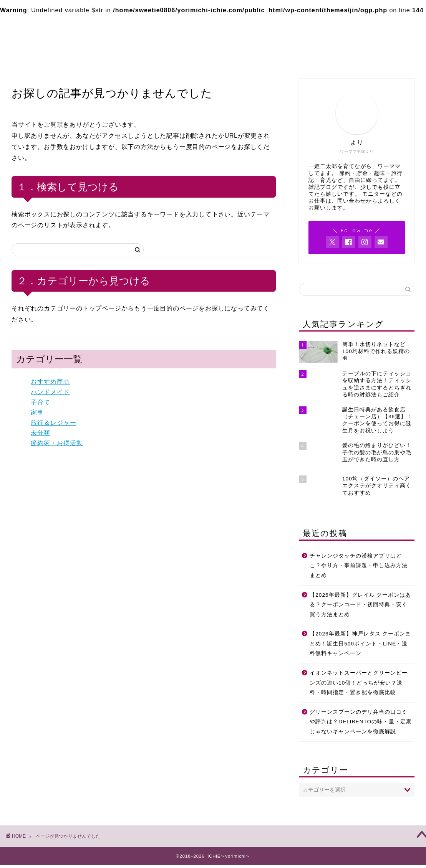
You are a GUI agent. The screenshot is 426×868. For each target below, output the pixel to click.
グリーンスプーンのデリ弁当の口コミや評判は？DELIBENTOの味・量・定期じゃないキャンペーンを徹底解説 (361, 722)
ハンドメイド (50, 392)
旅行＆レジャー (54, 423)
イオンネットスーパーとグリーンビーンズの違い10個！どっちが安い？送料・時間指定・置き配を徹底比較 (359, 683)
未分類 (41, 433)
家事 (37, 412)
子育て (41, 402)
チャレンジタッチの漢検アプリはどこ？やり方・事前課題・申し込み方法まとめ (359, 566)
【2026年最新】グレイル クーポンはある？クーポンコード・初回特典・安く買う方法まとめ (360, 605)
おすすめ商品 (50, 382)
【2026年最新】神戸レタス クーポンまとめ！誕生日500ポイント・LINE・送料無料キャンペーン (360, 644)
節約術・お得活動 (57, 443)
